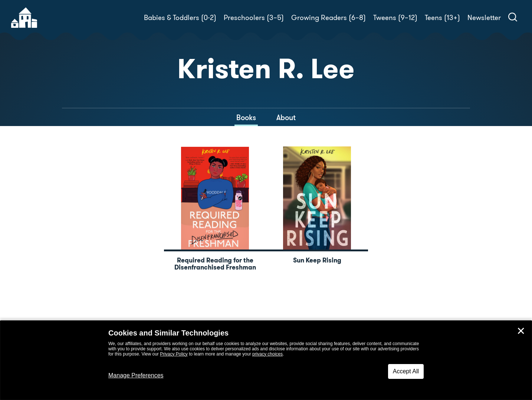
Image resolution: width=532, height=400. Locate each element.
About (286, 118)
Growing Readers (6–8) (329, 18)
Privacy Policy (174, 354)
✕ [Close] (521, 331)
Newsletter (484, 18)
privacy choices (267, 354)
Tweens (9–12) (395, 18)
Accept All (406, 371)
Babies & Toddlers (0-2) (180, 18)
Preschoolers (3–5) (254, 18)
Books (246, 118)
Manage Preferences (136, 375)
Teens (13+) (442, 18)
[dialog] (266, 360)
